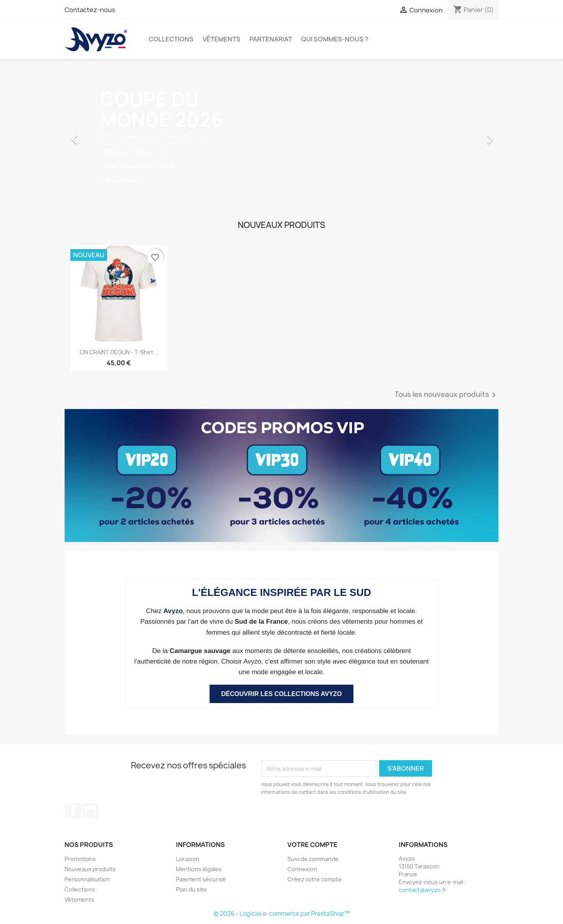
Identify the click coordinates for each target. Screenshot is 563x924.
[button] (97, 135)
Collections (171, 39)
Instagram (90, 811)
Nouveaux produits (90, 869)
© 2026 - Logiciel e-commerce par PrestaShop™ (282, 914)
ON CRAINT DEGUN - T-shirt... (119, 352)
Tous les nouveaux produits (446, 395)
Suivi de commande (313, 859)
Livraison (188, 859)
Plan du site (191, 889)
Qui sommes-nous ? (335, 39)
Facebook (73, 811)
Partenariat (271, 39)
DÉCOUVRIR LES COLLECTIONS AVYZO (281, 694)
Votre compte (312, 845)
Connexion (302, 869)
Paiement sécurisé (201, 879)
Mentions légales (199, 869)
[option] (281, 135)
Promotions (80, 859)
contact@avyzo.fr (423, 890)
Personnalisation (87, 879)
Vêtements (221, 39)
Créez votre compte (315, 879)
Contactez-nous (90, 10)
